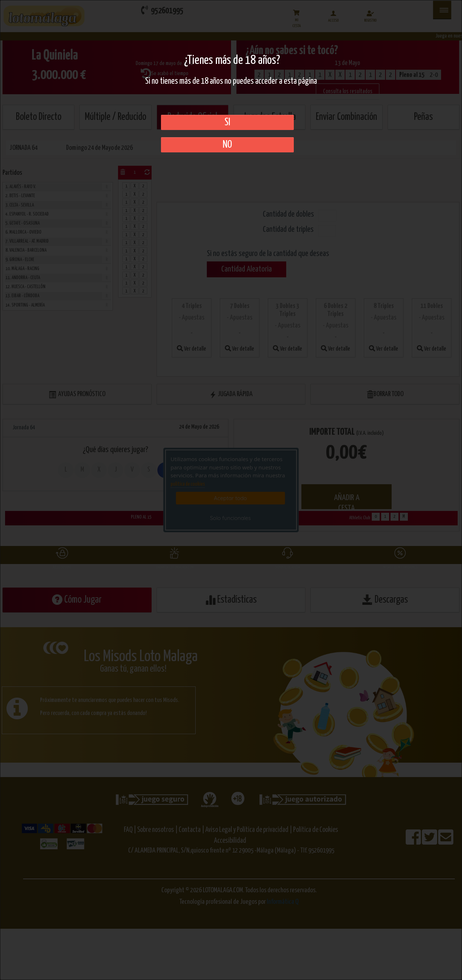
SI (227, 122)
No (227, 145)
